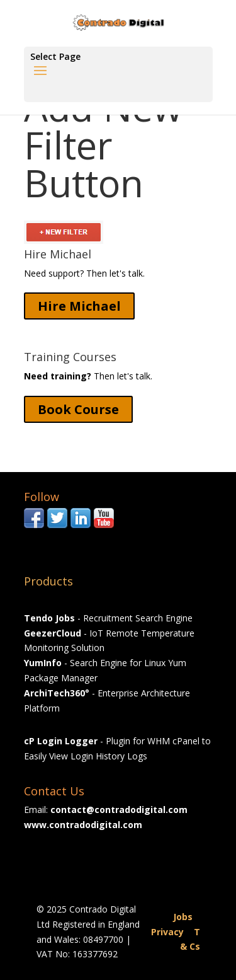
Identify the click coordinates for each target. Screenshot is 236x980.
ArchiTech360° (57, 693)
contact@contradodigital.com (119, 810)
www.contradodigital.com (83, 825)
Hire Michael (79, 306)
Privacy (167, 932)
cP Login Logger (61, 741)
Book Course (78, 409)
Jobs (183, 917)
